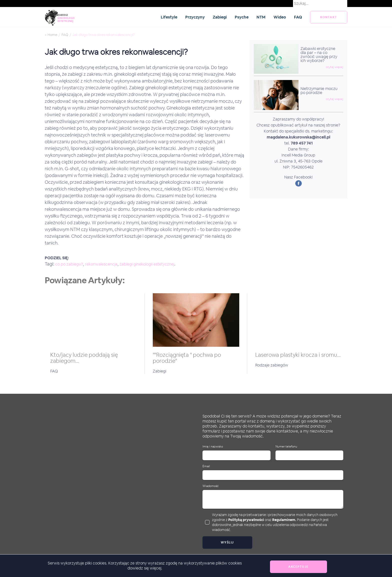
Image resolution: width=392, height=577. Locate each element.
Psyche (242, 17)
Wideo (280, 17)
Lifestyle (169, 17)
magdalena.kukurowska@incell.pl (298, 137)
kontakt (329, 17)
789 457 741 (302, 143)
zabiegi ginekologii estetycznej (147, 264)
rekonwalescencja (101, 264)
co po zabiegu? (69, 264)
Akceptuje (298, 567)
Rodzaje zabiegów (272, 365)
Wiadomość (210, 486)
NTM (261, 17)
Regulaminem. (284, 520)
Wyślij (227, 542)
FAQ (298, 17)
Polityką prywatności (246, 520)
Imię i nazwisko (213, 447)
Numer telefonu (286, 447)
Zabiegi (220, 17)
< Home (51, 35)
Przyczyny (195, 17)
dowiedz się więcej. (145, 568)
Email (206, 466)
